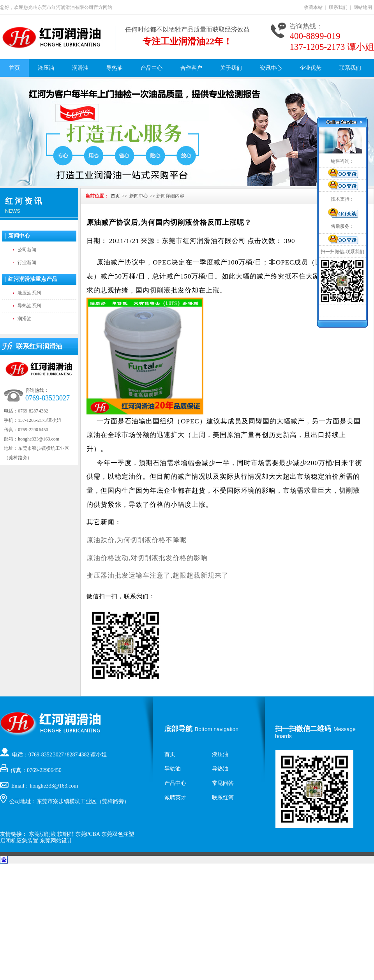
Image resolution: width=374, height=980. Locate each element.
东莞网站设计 (56, 841)
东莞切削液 (42, 834)
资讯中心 (271, 68)
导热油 (115, 68)
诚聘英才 (175, 798)
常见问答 (223, 783)
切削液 (160, 290)
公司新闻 (27, 250)
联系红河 (223, 798)
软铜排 (65, 834)
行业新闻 (27, 263)
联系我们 (338, 7)
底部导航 (178, 729)
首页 (14, 68)
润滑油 (80, 68)
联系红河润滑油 (39, 346)
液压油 (46, 68)
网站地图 (363, 7)
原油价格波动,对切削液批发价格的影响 (147, 558)
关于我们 (231, 68)
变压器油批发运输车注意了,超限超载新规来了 (158, 575)
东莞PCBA (88, 834)
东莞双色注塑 (118, 834)
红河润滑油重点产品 (33, 279)
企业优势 (310, 68)
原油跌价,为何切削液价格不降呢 (137, 540)
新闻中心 (19, 236)
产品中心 (152, 68)
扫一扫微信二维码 (303, 729)
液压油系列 (29, 293)
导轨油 (173, 769)
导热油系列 (29, 306)
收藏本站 (313, 7)
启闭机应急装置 (19, 841)
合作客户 (191, 68)
